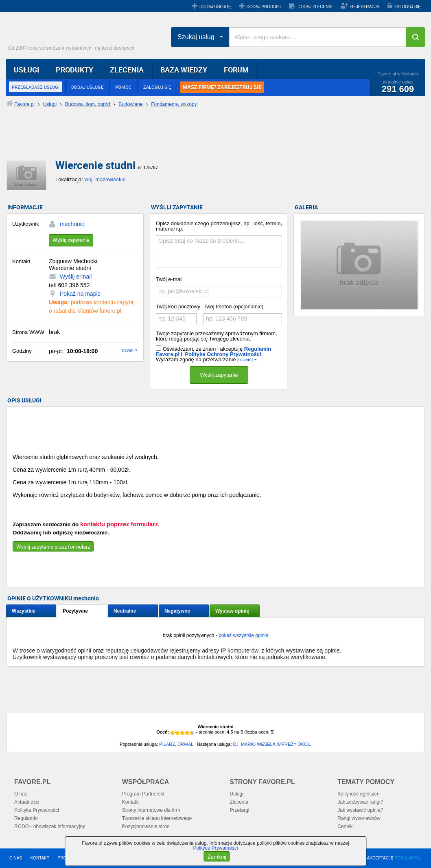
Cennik (345, 826)
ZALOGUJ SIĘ (408, 7)
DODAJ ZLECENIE (315, 7)
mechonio (72, 224)
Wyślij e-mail (76, 277)
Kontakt (130, 802)
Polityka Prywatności (37, 810)
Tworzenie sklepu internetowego (157, 818)
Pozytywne (75, 611)
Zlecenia (239, 802)
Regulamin (26, 818)
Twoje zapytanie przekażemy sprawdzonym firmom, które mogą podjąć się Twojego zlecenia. (217, 336)
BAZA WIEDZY (184, 70)
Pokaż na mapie (80, 294)
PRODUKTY (74, 70)
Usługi (237, 794)
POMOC (123, 87)
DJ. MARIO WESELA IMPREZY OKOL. (272, 744)
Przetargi (240, 810)
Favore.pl (73, 35)
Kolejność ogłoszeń (358, 794)
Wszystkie (24, 611)
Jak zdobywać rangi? (360, 802)
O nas (21, 794)
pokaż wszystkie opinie (243, 635)
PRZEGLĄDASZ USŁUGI (36, 87)
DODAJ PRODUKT (264, 7)
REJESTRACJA (365, 7)
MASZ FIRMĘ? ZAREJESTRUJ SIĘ (222, 87)
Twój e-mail (169, 279)
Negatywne (177, 611)
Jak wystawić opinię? (360, 810)
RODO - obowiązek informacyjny (50, 826)
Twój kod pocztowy (178, 307)
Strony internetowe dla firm (151, 810)
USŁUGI (26, 70)
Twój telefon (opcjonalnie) (233, 307)
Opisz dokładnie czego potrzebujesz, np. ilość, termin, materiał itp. (219, 226)
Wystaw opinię (232, 611)
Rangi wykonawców (359, 818)
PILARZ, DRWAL (176, 744)
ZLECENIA (127, 70)
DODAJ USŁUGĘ (215, 7)
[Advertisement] (203, 141)
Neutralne (125, 611)
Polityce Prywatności (215, 848)
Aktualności (27, 802)
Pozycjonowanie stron (146, 826)
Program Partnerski (143, 794)
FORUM (236, 70)
